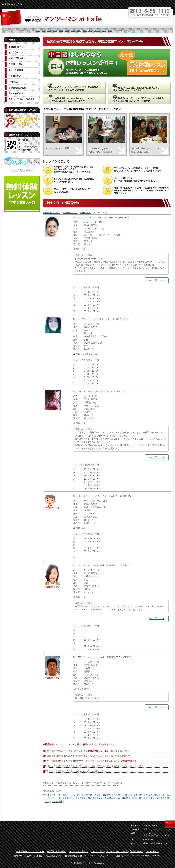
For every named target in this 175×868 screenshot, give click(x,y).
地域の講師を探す (17, 58)
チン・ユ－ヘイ (90, 319)
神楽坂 (100, 798)
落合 (156, 795)
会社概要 (38, 856)
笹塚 (169, 795)
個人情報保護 (71, 856)
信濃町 (66, 795)
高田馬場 (118, 795)
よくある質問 (97, 851)
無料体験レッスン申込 (117, 851)
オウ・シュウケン (92, 496)
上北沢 (59, 798)
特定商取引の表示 (22, 856)
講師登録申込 (137, 851)
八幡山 (168, 798)
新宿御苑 (109, 798)
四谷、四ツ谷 (77, 795)
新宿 (49, 31)
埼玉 (90, 31)
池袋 (61, 31)
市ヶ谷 (98, 795)
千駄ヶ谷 (56, 795)
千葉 (85, 31)
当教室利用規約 (16, 94)
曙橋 (141, 795)
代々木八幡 (57, 801)
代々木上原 (80, 798)
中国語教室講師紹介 (56, 851)
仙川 (47, 801)
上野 (67, 31)
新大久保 (107, 795)
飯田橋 (89, 795)
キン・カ (87, 391)
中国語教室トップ (52, 213)
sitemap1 (146, 856)
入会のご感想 (15, 76)
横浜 (44, 31)
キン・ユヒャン (91, 565)
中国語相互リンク (53, 856)
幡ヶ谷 (142, 798)
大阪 (38, 31)
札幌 (110, 31)
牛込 (118, 798)
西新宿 (134, 798)
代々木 (46, 795)
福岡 (104, 31)
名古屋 (97, 31)
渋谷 (55, 31)
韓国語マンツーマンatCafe (126, 856)
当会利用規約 (152, 851)
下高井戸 (50, 798)
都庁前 (125, 798)
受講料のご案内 (16, 64)
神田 (79, 31)
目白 (126, 795)
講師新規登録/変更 (17, 88)
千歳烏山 (69, 798)
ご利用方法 (14, 82)
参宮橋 (91, 798)
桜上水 (159, 798)
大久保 (149, 795)
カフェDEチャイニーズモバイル (95, 856)
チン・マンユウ (91, 657)
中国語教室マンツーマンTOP (30, 851)
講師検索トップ (70, 213)
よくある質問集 (16, 70)
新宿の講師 (85, 213)
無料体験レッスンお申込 (20, 53)
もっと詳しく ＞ (157, 280)
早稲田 (134, 795)
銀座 (73, 31)
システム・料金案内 (78, 851)
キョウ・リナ (90, 218)
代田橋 (151, 798)
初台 (163, 795)
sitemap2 (157, 856)
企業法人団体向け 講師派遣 (22, 99)
